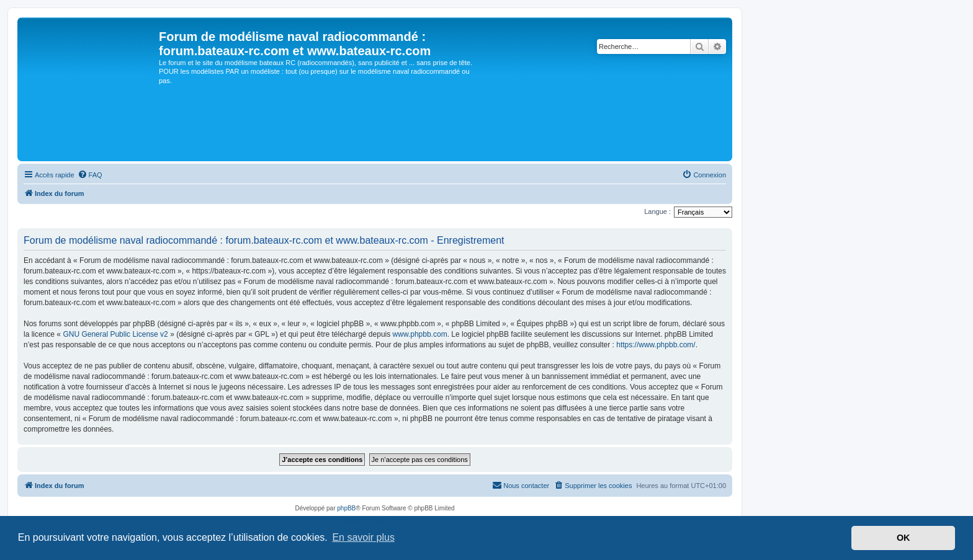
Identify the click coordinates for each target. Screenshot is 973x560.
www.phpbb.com (420, 334)
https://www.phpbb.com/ (656, 345)
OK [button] (903, 538)
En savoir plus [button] (363, 537)
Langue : (657, 211)
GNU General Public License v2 (115, 334)
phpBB (346, 508)
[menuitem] (90, 175)
